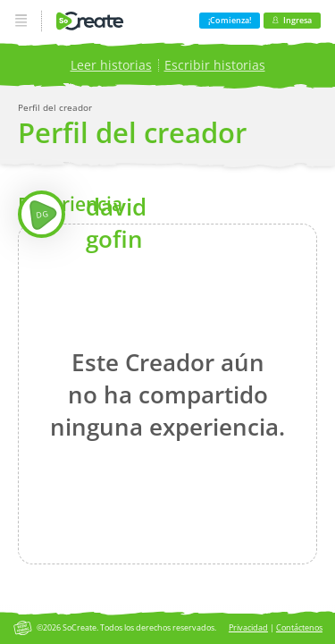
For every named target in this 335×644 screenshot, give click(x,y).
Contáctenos (299, 627)
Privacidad (248, 627)
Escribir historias (215, 65)
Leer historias (111, 65)
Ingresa (292, 20)
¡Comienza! (230, 20)
